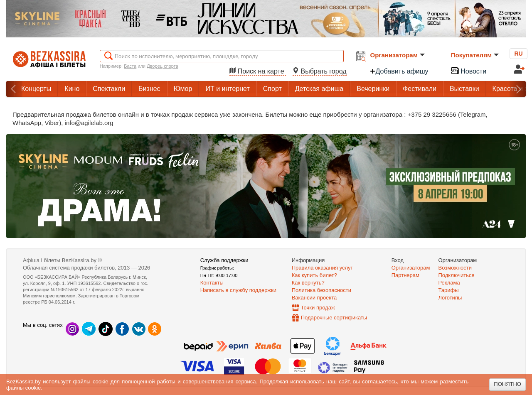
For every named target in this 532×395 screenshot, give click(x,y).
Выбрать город (320, 71)
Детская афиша (319, 89)
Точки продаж (318, 308)
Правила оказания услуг (322, 268)
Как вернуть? (308, 283)
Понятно (507, 384)
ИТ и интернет (227, 89)
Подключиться (457, 275)
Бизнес (149, 89)
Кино (72, 89)
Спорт (272, 89)
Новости (468, 70)
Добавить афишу (399, 71)
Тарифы (449, 290)
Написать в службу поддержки (238, 290)
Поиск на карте (258, 71)
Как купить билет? (314, 275)
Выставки (464, 89)
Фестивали (420, 89)
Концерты (36, 89)
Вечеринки (373, 89)
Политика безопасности (321, 290)
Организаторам (398, 55)
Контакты (212, 283)
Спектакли (109, 89)
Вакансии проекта (314, 298)
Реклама (449, 283)
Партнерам (405, 275)
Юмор (183, 89)
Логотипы (450, 298)
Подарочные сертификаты (334, 318)
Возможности (455, 268)
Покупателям (475, 55)
